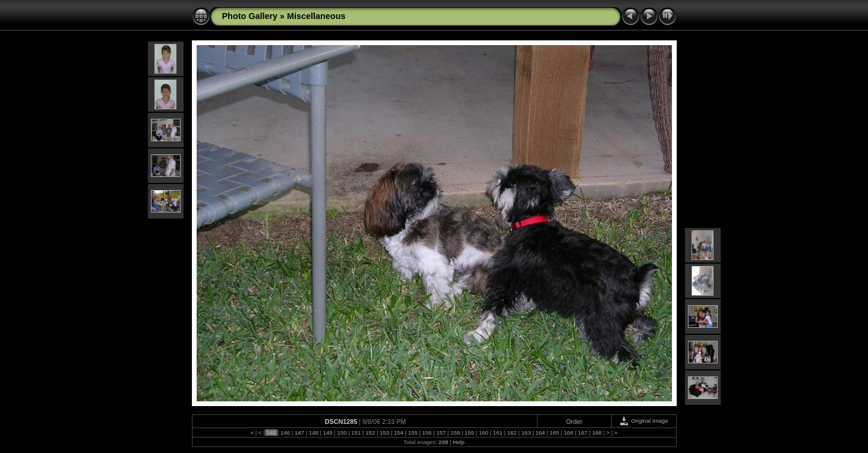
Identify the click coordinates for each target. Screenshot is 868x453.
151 (356, 433)
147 (299, 433)
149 (328, 433)
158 (455, 433)
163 (526, 433)
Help (459, 442)
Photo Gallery (250, 16)
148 (313, 433)
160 (483, 433)
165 (555, 433)
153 (384, 433)
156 (427, 433)
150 (342, 433)
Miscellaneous (316, 16)
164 (540, 433)
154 (398, 433)
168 (597, 433)
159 (469, 433)
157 (441, 433)
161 (498, 433)
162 (512, 433)
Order (575, 422)
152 (370, 433)
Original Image (643, 421)
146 (285, 433)
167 (583, 433)
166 (568, 433)
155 (413, 433)
